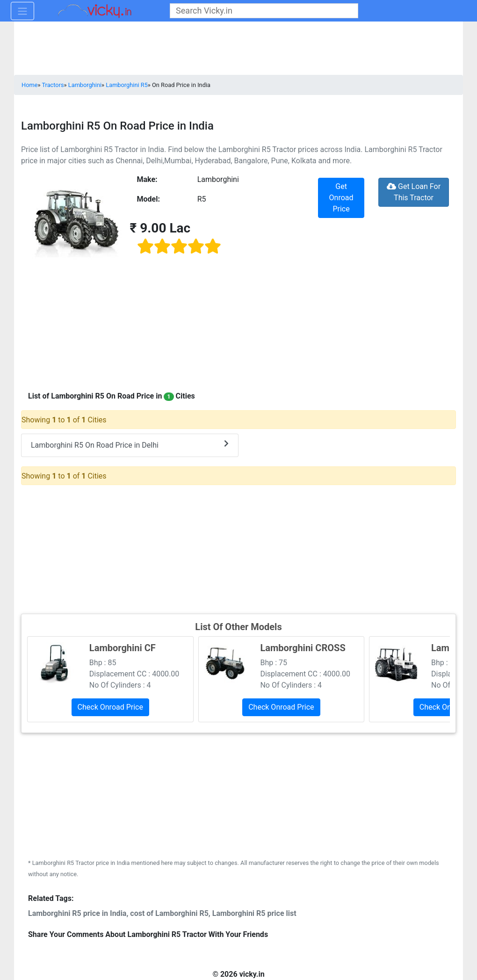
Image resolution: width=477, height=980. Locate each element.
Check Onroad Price (110, 707)
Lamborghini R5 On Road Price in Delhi (130, 445)
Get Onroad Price (341, 198)
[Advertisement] (238, 548)
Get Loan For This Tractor (414, 192)
